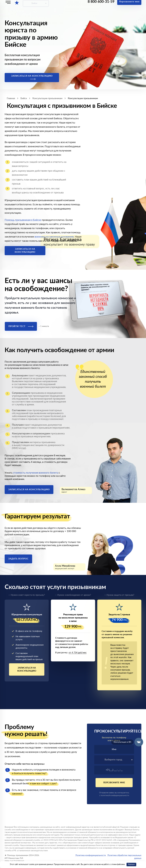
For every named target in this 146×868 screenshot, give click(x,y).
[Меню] (8, 2)
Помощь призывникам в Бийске (23, 220)
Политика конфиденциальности (91, 855)
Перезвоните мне (114, 783)
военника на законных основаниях (54, 237)
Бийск (34, 3)
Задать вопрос (18, 559)
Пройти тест (21, 326)
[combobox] (114, 760)
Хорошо (131, 864)
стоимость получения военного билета (36, 473)
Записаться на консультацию (32, 77)
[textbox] (114, 760)
